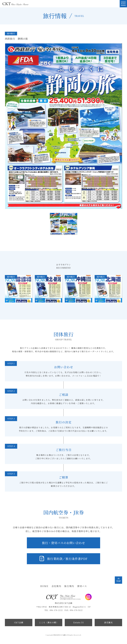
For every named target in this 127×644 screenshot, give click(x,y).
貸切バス (82, 586)
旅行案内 (69, 586)
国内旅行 (11, 33)
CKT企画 (19, 622)
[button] (64, 224)
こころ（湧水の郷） (49, 622)
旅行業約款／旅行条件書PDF (67, 559)
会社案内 (56, 586)
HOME (44, 586)
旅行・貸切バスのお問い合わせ (64, 543)
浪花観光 (108, 622)
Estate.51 (79, 622)
